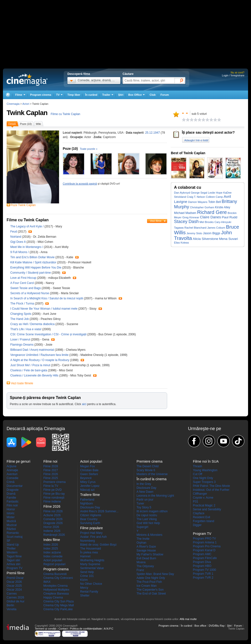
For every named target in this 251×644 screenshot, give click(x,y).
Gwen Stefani (89, 474)
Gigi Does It (18, 242)
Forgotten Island (204, 521)
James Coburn (216, 228)
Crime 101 (87, 576)
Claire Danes (211, 217)
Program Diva (202, 562)
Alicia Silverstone (205, 239)
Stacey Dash (186, 222)
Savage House (146, 550)
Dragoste (13, 490)
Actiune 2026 (52, 515)
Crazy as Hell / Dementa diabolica (32, 324)
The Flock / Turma (22, 304)
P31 (195, 502)
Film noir (12, 505)
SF (8, 541)
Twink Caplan (27, 113)
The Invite (143, 539)
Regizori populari (54, 564)
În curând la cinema (151, 479)
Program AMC (202, 554)
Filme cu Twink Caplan (66, 114)
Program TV (14, 568)
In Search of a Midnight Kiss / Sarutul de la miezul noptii (47, 298)
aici (84, 404)
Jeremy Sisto (194, 233)
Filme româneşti (54, 498)
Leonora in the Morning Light (155, 496)
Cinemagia (13, 104)
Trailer (30, 232)
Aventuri (12, 474)
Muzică (11, 521)
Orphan (141, 543)
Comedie (13, 478)
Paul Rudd (230, 217)
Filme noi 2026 (53, 511)
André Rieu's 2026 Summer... (99, 511)
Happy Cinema (53, 597)
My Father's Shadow (150, 554)
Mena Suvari (229, 239)
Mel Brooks (207, 222)
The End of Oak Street (151, 594)
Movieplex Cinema (56, 586)
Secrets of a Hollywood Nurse (30, 293)
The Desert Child (148, 466)
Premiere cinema (55, 482)
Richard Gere (212, 212)
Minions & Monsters (149, 535)
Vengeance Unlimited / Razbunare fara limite (39, 355)
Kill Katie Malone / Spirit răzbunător (33, 262)
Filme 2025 (51, 478)
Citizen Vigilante (91, 515)
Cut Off (198, 474)
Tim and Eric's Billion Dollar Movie (33, 257)
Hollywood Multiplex (56, 590)
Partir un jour (145, 500)
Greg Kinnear (191, 217)
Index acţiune (52, 552)
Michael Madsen (185, 213)
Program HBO (202, 566)
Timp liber (74, 95)
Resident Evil (201, 517)
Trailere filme (90, 495)
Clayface (199, 513)
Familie (11, 498)
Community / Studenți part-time (31, 273)
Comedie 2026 (53, 519)
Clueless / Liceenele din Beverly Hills (34, 375)
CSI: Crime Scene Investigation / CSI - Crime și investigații (48, 334)
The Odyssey (145, 566)
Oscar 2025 (14, 586)
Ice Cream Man (147, 586)
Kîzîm (84, 580)
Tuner (140, 503)
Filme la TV (51, 486)
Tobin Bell (214, 202)
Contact (63, 629)
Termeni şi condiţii (45, 629)
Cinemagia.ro (27, 80)
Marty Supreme (90, 564)
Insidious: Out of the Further (211, 490)
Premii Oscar (15, 578)
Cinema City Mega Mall (59, 605)
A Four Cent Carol (22, 283)
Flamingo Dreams (22, 345)
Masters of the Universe (152, 474)
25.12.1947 (152, 133)
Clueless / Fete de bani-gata (29, 370)
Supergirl (142, 527)
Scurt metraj (15, 537)
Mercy (84, 588)
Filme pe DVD (53, 490)
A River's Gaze (146, 547)
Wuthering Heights (92, 560)
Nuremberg (88, 541)
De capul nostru (147, 515)
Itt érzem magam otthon (152, 511)
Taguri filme (14, 556)
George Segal (199, 193)
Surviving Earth (90, 523)
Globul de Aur (16, 601)
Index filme (52, 540)
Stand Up (13, 545)
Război (11, 529)
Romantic (13, 533)
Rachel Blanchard (195, 228)
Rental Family (89, 592)
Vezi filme (156, 221)
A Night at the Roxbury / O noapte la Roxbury (40, 360)
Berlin (10, 605)
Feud (14, 232)
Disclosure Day (90, 507)
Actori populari (53, 560)
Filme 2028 (51, 466)
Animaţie (12, 470)
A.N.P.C (109, 629)
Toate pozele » (89, 149)
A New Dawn (145, 492)
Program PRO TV (204, 539)
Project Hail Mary (91, 533)
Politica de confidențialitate (86, 629)
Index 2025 (51, 549)
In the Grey (144, 484)
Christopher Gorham (202, 207)
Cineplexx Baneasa (56, 594)
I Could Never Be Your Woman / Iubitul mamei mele (44, 309)
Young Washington (205, 470)
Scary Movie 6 (146, 470)
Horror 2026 (51, 527)
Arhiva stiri (13, 564)
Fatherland (87, 500)
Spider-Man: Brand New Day (155, 574)
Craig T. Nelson (196, 197)
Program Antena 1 (205, 542)
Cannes (12, 594)
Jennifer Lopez (90, 486)
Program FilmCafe (205, 558)
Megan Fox (88, 466)
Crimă (11, 482)
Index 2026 (51, 545)
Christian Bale (89, 470)
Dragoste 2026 (53, 523)
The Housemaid (91, 549)
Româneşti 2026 (54, 535)
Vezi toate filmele (22, 383)
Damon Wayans (198, 202)
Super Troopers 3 (204, 482)
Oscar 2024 (14, 590)
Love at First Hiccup (24, 278)
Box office (200, 626)
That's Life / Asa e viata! (26, 329)
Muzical (12, 525)
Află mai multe (188, 619)
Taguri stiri (13, 560)
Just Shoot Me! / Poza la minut (30, 365)
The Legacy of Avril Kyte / (27, 226)
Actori (26, 104)
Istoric (11, 513)
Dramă (11, 494)
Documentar (15, 486)
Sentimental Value (92, 568)
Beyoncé (86, 478)
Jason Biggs (212, 233)
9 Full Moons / (20, 252)
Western (12, 552)
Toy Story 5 (144, 507)
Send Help (87, 572)
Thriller (11, 549)
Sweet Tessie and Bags (26, 288)
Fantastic (13, 502)
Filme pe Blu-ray (54, 494)
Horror (11, 509)
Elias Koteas (182, 243)
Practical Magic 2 (204, 505)
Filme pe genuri (19, 461)
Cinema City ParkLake (58, 609)
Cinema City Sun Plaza (58, 601)
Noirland (16, 237)
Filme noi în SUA (206, 461)
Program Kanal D (204, 550)
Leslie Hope (215, 193)
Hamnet (85, 556)
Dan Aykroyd (182, 193)
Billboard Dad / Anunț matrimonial (32, 350)
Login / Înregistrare (233, 75)
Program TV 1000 (205, 570)
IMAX (47, 582)
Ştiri (121, 95)
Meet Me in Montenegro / (27, 247)
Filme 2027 (51, 470)
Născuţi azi (87, 490)
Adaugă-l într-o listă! (196, 140)
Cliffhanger (200, 494)
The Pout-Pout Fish (149, 582)
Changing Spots (21, 314)
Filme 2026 (51, 474)
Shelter (85, 596)
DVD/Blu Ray (217, 626)
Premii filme (16, 573)
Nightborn (87, 503)
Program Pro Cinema (207, 546)
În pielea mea (89, 552)
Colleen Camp (214, 197)
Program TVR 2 (203, 578)
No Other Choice (91, 584)
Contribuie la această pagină (80, 184)
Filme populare (92, 528)
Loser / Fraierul (20, 340)
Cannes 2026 (15, 597)
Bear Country (89, 519)
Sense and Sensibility (207, 509)
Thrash (197, 466)
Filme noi (50, 461)
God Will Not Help (148, 523)
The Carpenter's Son (150, 590)
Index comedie (53, 556)
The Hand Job (20, 319)
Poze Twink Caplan (23, 205)
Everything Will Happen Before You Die (36, 268)
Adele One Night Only (151, 578)
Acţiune (12, 466)
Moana (141, 562)
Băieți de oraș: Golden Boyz (98, 545)
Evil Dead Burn (146, 558)
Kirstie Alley (223, 207)
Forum (165, 95)
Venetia (12, 609)
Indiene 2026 (52, 531)
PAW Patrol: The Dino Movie (211, 486)
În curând (91, 95)
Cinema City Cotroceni (58, 578)
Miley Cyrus (88, 482)
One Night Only (203, 478)
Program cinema (41, 95)
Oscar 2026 (14, 582)
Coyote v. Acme (203, 498)
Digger (197, 525)
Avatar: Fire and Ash (94, 537)
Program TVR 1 (203, 574)
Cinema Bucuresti (55, 574)
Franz (140, 570)
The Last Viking (147, 519)
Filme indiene (52, 502)
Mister (11, 517)
